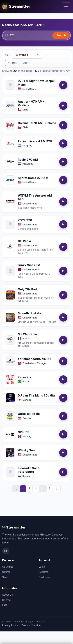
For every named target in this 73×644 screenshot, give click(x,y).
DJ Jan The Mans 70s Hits (37, 395)
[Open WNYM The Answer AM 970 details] (10, 202)
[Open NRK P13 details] (10, 434)
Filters (13, 63)
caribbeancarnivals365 (35, 359)
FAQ (5, 605)
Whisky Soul (27, 450)
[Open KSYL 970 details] (10, 224)
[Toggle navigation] (66, 7)
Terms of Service (31, 625)
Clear (25, 63)
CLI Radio (24, 241)
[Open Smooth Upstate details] (10, 317)
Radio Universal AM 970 (35, 141)
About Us (7, 595)
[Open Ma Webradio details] (10, 340)
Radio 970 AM (28, 160)
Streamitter (14, 527)
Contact (7, 600)
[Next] (57, 489)
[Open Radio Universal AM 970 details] (10, 143)
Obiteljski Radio (29, 414)
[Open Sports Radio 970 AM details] (10, 180)
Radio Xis (24, 377)
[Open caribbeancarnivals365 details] (10, 361)
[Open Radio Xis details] (10, 379)
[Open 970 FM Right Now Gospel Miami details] (10, 85)
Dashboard (45, 577)
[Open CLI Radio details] (10, 247)
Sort (8, 55)
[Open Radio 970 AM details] (10, 162)
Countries (8, 567)
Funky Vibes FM (29, 265)
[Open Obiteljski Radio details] (10, 416)
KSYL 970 (25, 220)
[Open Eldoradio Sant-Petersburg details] (10, 472)
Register (43, 572)
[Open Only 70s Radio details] (10, 295)
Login (42, 567)
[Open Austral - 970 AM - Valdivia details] (10, 106)
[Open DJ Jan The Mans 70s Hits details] (10, 398)
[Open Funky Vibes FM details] (10, 271)
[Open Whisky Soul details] (10, 453)
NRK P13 (23, 432)
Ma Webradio (27, 334)
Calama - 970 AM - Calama (37, 123)
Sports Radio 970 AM (33, 178)
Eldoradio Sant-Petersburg (29, 470)
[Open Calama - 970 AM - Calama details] (10, 125)
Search (61, 35)
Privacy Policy (10, 625)
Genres (6, 572)
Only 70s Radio (28, 289)
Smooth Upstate (29, 313)
